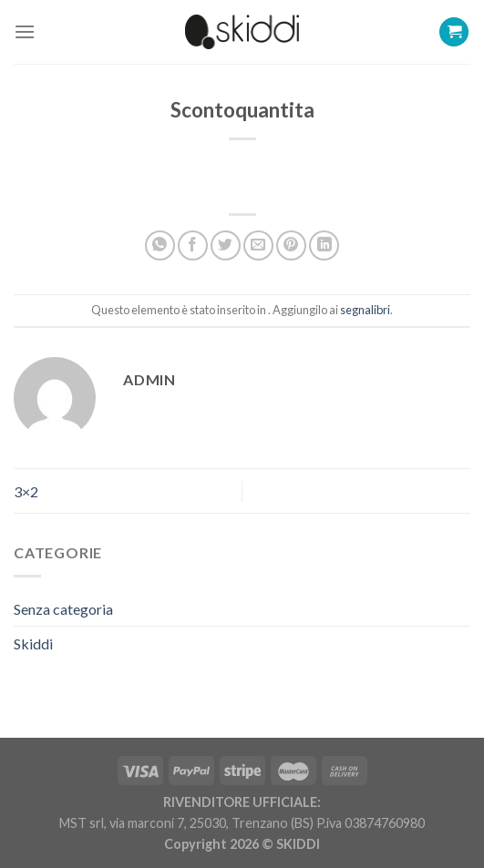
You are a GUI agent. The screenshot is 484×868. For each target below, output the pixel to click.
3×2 (26, 491)
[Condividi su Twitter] (226, 245)
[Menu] (25, 31)
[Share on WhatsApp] (160, 245)
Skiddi (33, 643)
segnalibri (365, 310)
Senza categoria (63, 609)
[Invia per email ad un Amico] (258, 245)
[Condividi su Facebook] (193, 245)
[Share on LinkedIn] (324, 245)
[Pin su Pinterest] (291, 245)
